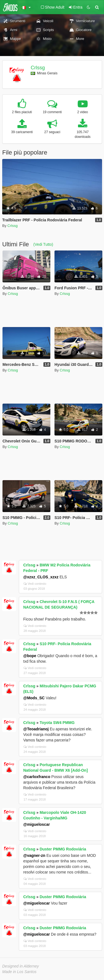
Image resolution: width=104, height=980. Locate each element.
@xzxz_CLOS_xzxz (41, 577)
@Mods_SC (34, 698)
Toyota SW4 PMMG (57, 723)
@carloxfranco (37, 777)
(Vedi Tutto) (43, 244)
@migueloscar (37, 824)
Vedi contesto (35, 584)
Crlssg (38, 68)
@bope (30, 656)
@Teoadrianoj (36, 729)
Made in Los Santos (19, 972)
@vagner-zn (34, 855)
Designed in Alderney (21, 966)
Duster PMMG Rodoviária (63, 849)
